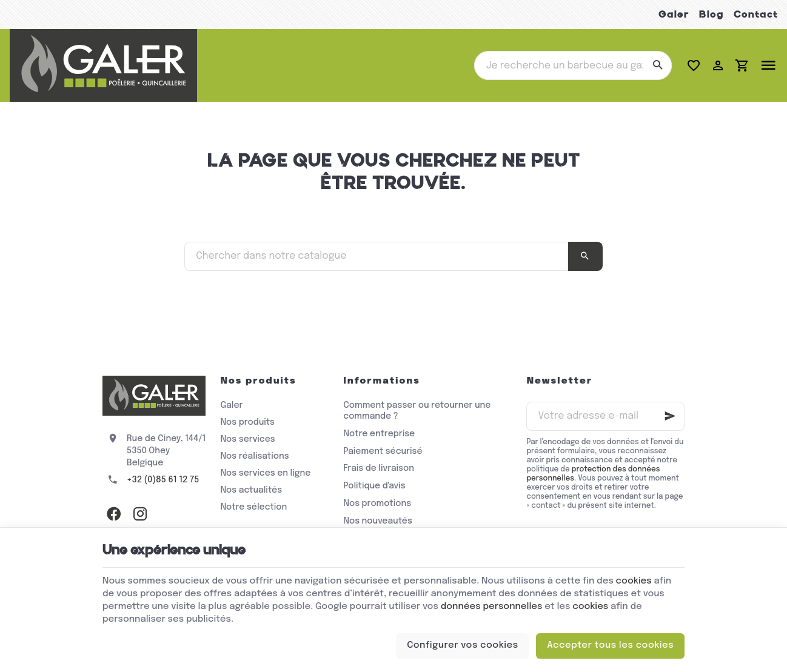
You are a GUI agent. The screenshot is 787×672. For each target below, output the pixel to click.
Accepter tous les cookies (610, 645)
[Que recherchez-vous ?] (573, 65)
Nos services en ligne (265, 473)
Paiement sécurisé (383, 451)
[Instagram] (140, 514)
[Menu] (768, 65)
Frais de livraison (379, 468)
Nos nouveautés (378, 521)
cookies (634, 581)
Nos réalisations (254, 456)
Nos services (247, 439)
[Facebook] (113, 514)
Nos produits (247, 422)
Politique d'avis (374, 486)
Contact (756, 14)
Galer (674, 14)
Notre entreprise (379, 434)
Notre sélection (253, 507)
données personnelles (492, 607)
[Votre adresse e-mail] (605, 416)
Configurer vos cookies (463, 645)
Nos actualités (251, 490)
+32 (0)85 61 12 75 (163, 480)
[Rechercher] (657, 65)
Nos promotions (377, 504)
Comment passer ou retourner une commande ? (417, 411)
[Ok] (670, 416)
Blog (712, 14)
